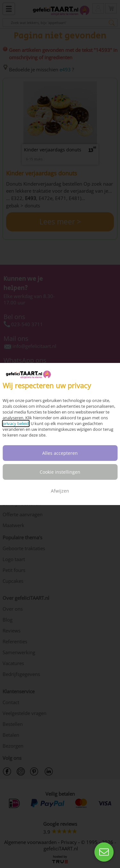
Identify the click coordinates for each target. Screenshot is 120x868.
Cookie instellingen (60, 472)
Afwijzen (60, 491)
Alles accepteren (60, 453)
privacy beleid (16, 423)
